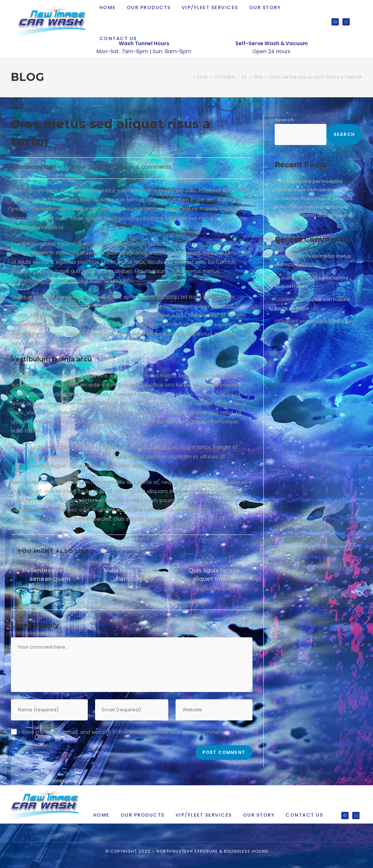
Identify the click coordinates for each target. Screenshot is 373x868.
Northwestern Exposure (187, 851)
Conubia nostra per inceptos (309, 181)
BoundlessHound (33, 167)
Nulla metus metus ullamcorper (132, 574)
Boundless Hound (246, 851)
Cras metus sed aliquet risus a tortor (316, 77)
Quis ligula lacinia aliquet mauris (214, 574)
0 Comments (154, 167)
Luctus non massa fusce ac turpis (314, 198)
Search (284, 120)
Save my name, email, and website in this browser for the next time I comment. (124, 732)
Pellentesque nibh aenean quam (50, 574)
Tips (122, 167)
